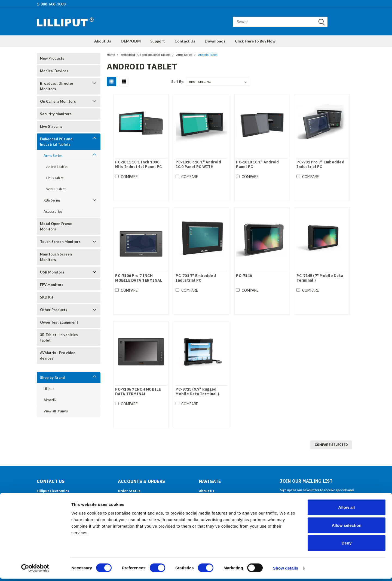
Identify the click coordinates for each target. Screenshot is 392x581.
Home (111, 55)
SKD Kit (47, 297)
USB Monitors (52, 272)
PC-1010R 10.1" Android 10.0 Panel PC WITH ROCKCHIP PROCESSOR (198, 167)
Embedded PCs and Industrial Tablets (56, 142)
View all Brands (56, 411)
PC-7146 (244, 276)
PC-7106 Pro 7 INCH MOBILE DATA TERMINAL (138, 278)
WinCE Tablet (56, 189)
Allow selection (346, 527)
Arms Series (53, 156)
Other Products (54, 310)
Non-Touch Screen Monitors (56, 257)
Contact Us (185, 41)
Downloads (215, 41)
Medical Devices (54, 71)
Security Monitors (56, 114)
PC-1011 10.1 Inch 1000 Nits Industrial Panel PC (138, 165)
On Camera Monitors (58, 101)
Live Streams (51, 126)
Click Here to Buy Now (255, 41)
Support (158, 41)
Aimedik (50, 400)
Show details (286, 570)
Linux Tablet (55, 178)
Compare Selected (331, 445)
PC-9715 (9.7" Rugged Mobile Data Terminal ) (197, 392)
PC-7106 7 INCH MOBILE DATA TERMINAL (138, 392)
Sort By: (177, 82)
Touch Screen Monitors (60, 242)
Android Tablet (57, 167)
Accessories (53, 211)
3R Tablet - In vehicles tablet (59, 337)
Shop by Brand (52, 378)
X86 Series (52, 200)
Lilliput (49, 389)
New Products (52, 58)
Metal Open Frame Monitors (56, 226)
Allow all (347, 509)
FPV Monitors (52, 285)
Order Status (129, 491)
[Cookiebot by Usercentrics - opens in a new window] (35, 570)
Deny (347, 545)
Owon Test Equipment (59, 322)
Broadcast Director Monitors (57, 86)
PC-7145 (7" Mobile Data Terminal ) (320, 278)
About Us (103, 41)
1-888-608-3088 (51, 4)
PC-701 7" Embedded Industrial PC (196, 278)
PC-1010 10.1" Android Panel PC (257, 165)
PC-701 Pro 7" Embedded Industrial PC (320, 165)
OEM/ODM (131, 41)
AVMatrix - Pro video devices (58, 355)
